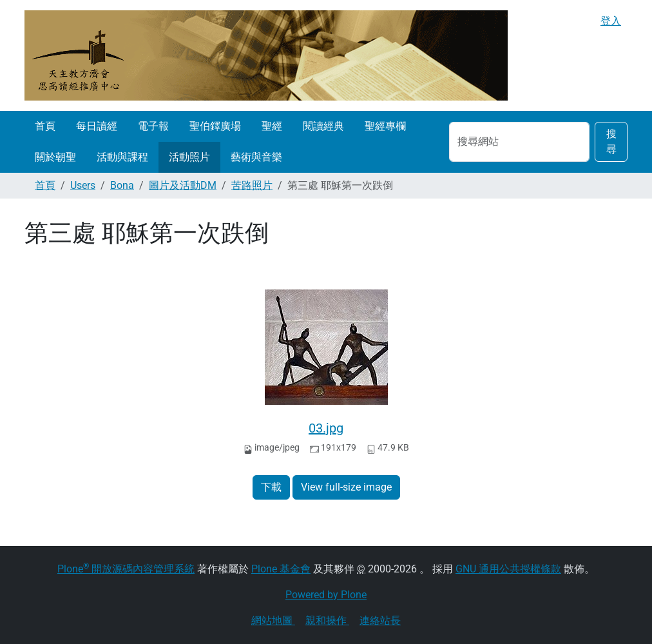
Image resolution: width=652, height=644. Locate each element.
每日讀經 (97, 126)
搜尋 (611, 141)
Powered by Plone (326, 595)
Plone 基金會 (281, 569)
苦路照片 (252, 185)
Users (83, 185)
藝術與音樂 (256, 157)
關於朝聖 (55, 157)
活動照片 (189, 157)
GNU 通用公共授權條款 (508, 569)
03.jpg (326, 428)
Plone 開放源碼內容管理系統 (126, 569)
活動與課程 (122, 157)
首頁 (45, 126)
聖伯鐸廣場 (215, 126)
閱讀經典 (323, 126)
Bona (122, 185)
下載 (271, 487)
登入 (611, 21)
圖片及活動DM (183, 185)
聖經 (272, 126)
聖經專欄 (385, 126)
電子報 (153, 126)
